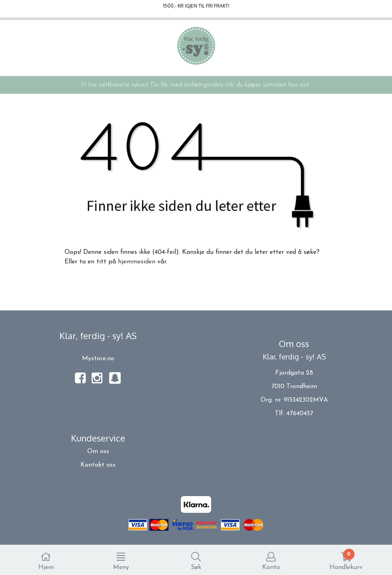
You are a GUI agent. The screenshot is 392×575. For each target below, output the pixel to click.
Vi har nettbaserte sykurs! (115, 85)
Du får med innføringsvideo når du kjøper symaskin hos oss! (230, 85)
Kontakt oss (98, 465)
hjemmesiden (137, 262)
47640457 (300, 414)
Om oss (98, 451)
